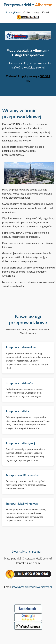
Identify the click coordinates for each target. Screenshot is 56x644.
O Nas (27, 12)
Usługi (36, 12)
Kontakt (46, 12)
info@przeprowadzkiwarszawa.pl (32, 587)
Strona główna (13, 12)
